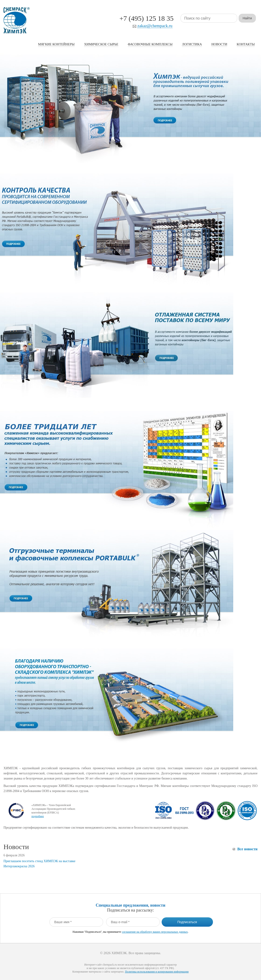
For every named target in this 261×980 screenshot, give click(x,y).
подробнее (38, 816)
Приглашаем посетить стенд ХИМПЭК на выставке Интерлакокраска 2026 (39, 864)
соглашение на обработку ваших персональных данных (155, 932)
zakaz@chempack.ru (155, 26)
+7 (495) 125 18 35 (146, 18)
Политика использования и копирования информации (157, 972)
